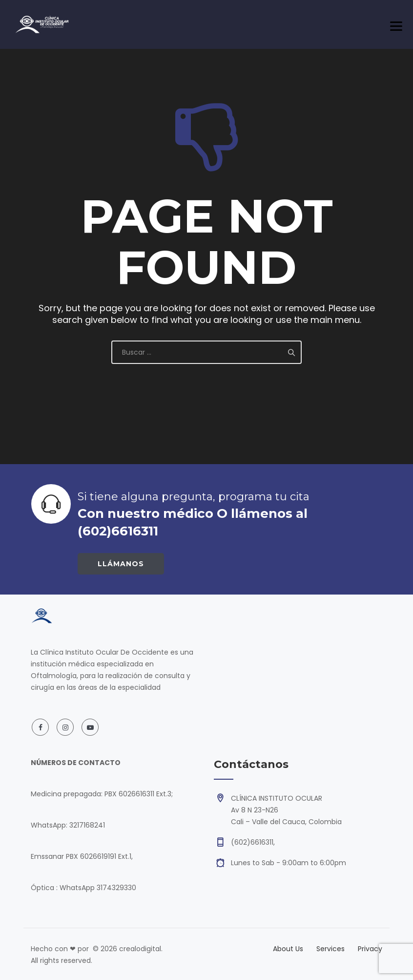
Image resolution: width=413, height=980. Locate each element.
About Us (288, 949)
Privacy (370, 949)
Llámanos (121, 564)
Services (330, 949)
